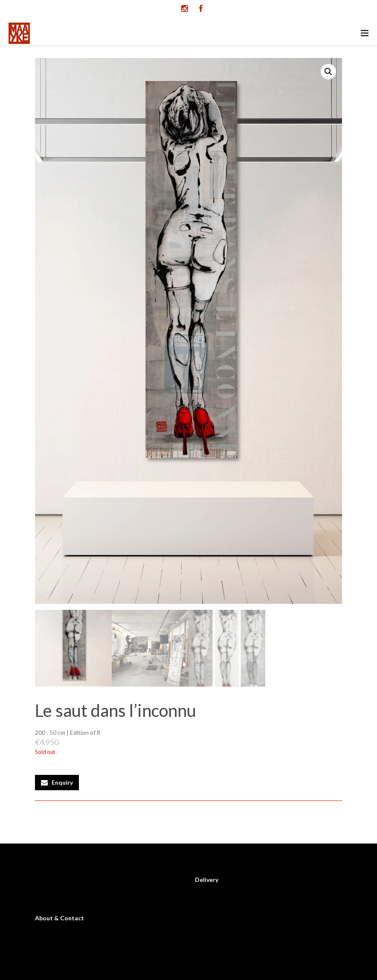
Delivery (207, 880)
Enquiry (62, 782)
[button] (328, 72)
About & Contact (59, 918)
